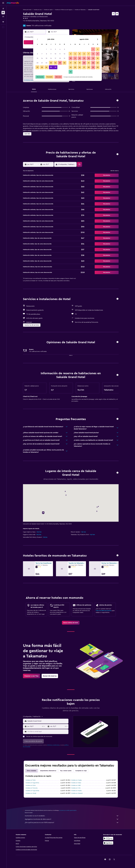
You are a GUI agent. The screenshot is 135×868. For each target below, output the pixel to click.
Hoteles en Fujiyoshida (32, 791)
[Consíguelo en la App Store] (108, 843)
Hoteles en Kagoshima (32, 783)
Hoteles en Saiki (76, 785)
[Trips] (3, 22)
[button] (3, 3)
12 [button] (64, 54)
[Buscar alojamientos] (3, 13)
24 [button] (55, 63)
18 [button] (60, 58)
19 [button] (64, 58)
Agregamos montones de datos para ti (72, 819)
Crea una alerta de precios (104, 611)
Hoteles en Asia (38, 10)
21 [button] (42, 63)
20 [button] (37, 63)
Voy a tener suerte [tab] (66, 771)
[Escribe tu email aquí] (48, 732)
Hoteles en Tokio (31, 780)
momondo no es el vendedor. (72, 816)
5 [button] (64, 49)
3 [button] (55, 49)
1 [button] (46, 49)
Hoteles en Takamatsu (80, 10)
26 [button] (64, 63)
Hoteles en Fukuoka (31, 788)
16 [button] (51, 58)
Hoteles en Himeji (31, 793)
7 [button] (42, 54)
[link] (71, 623)
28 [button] (42, 67)
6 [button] (37, 54)
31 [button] (55, 67)
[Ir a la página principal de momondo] (13, 3)
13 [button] (37, 58)
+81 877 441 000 (28, 23)
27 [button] (37, 67)
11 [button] (60, 54)
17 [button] (55, 58)
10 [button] (55, 54)
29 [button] (46, 67)
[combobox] (47, 721)
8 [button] (46, 54)
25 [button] (60, 63)
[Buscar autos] (3, 16)
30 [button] (51, 67)
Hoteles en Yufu (76, 788)
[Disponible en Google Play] (108, 838)
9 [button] (51, 54)
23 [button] (51, 63)
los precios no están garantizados (68, 810)
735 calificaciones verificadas (41, 26)
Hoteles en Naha (76, 783)
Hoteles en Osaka (76, 780)
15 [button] (46, 58)
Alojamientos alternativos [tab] (48, 771)
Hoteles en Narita (76, 791)
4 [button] (60, 49)
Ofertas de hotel (27, 10)
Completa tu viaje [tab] (81, 771)
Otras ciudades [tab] (31, 771)
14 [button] (42, 58)
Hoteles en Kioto (31, 785)
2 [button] (51, 49)
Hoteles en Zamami (77, 793)
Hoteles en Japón (48, 10)
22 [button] (46, 63)
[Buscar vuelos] (3, 9)
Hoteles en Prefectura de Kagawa (64, 10)
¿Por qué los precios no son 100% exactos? (72, 823)
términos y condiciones (53, 745)
